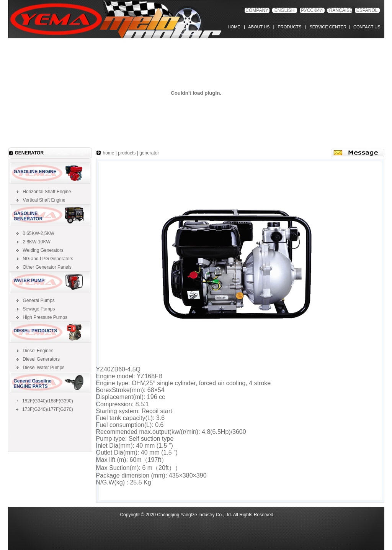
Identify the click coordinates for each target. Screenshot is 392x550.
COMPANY (257, 10)
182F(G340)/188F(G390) (48, 401)
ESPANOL (367, 10)
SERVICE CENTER (327, 27)
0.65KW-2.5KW (38, 233)
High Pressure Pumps (45, 317)
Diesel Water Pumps (43, 368)
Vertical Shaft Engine (44, 200)
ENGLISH (285, 10)
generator (149, 153)
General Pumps (38, 300)
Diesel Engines (38, 351)
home (109, 153)
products (127, 153)
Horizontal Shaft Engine (47, 192)
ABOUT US (259, 27)
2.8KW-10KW (36, 242)
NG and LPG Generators (48, 259)
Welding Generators (43, 250)
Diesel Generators (41, 359)
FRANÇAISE (339, 10)
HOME (236, 27)
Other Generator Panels (47, 267)
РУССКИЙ (312, 10)
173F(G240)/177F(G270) (48, 409)
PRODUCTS (288, 27)
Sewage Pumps (39, 309)
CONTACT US (366, 27)
